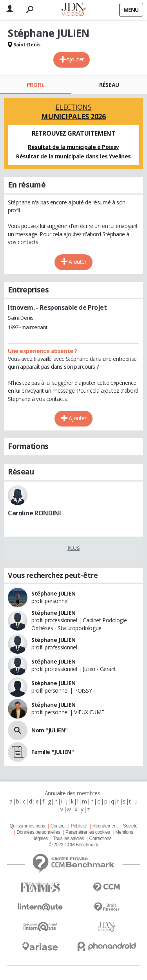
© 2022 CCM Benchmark (73, 845)
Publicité (79, 826)
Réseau (109, 85)
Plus (73, 548)
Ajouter (75, 59)
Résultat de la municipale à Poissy (73, 147)
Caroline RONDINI (34, 513)
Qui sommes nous (27, 826)
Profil (35, 85)
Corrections (100, 838)
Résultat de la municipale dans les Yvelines (73, 156)
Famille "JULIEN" (53, 752)
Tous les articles (69, 838)
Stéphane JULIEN (54, 593)
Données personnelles (38, 832)
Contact (58, 826)
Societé (130, 826)
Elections (73, 112)
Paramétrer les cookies (88, 832)
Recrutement (105, 826)
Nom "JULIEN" (50, 730)
